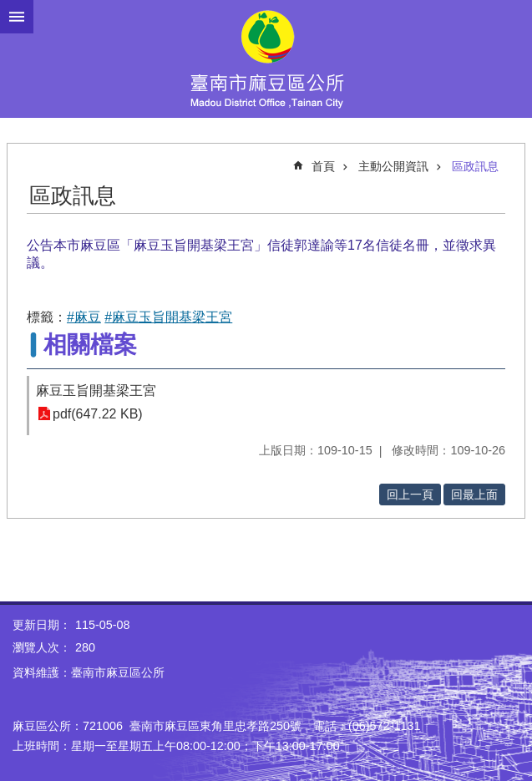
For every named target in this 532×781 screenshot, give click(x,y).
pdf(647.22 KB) (98, 414)
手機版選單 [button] (17, 17)
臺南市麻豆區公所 (266, 58)
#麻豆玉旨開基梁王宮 (168, 317)
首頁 (323, 166)
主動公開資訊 (393, 166)
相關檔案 (90, 345)
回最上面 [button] (474, 494)
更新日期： (42, 625)
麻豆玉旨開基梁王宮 (96, 390)
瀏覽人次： (42, 647)
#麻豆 (84, 317)
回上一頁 (410, 494)
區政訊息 (475, 166)
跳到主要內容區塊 (9, 9)
